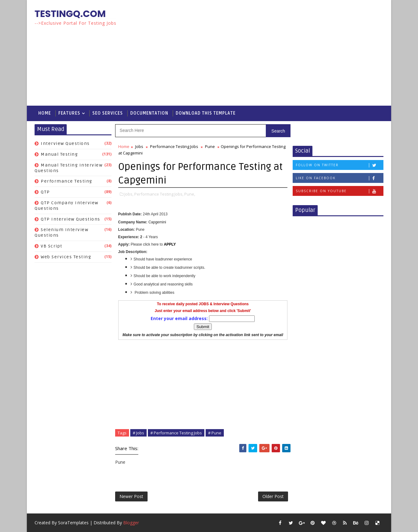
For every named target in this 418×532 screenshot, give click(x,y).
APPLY (170, 244)
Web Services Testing (66, 257)
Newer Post (131, 496)
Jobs (139, 146)
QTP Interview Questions (71, 219)
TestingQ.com (70, 14)
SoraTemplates (73, 523)
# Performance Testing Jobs (176, 433)
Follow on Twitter (339, 165)
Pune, (190, 194)
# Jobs (138, 433)
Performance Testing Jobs (174, 146)
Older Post (273, 496)
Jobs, (129, 194)
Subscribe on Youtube (339, 191)
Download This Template (206, 113)
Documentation (149, 113)
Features (69, 113)
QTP (45, 192)
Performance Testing (67, 181)
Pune (210, 146)
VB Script (52, 246)
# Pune (215, 433)
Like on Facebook (339, 178)
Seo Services (108, 113)
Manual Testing (59, 154)
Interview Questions (65, 144)
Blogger (131, 523)
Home (45, 113)
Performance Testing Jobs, (159, 194)
